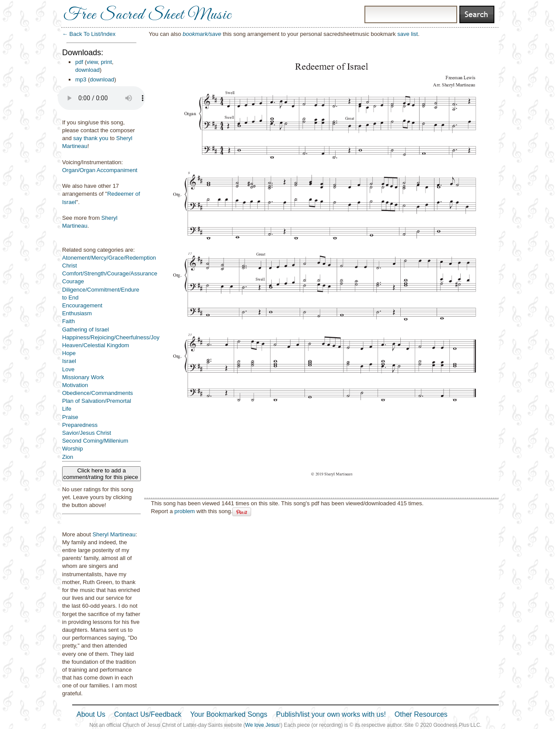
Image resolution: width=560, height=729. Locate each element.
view (92, 62)
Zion (68, 457)
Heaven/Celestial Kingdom (96, 345)
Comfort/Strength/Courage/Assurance (110, 273)
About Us (91, 714)
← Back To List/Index (89, 34)
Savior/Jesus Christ (87, 433)
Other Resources (421, 714)
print (107, 62)
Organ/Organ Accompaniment (100, 170)
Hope (69, 353)
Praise (70, 417)
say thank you (91, 138)
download (87, 70)
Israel (69, 361)
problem (184, 511)
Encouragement (82, 305)
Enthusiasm (77, 313)
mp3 (81, 79)
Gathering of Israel (86, 329)
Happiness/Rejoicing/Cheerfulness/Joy (111, 337)
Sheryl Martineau (114, 534)
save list (408, 34)
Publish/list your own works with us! (331, 714)
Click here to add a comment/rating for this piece (102, 474)
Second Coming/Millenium (95, 441)
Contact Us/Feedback (148, 714)
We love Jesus (262, 725)
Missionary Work (83, 377)
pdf (79, 62)
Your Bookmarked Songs (229, 714)
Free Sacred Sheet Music (147, 15)
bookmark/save (202, 34)
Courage (73, 281)
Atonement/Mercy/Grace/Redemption (109, 258)
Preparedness (80, 425)
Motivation (75, 385)
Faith (68, 321)
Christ (70, 266)
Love (68, 369)
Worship (72, 449)
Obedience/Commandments (98, 393)
